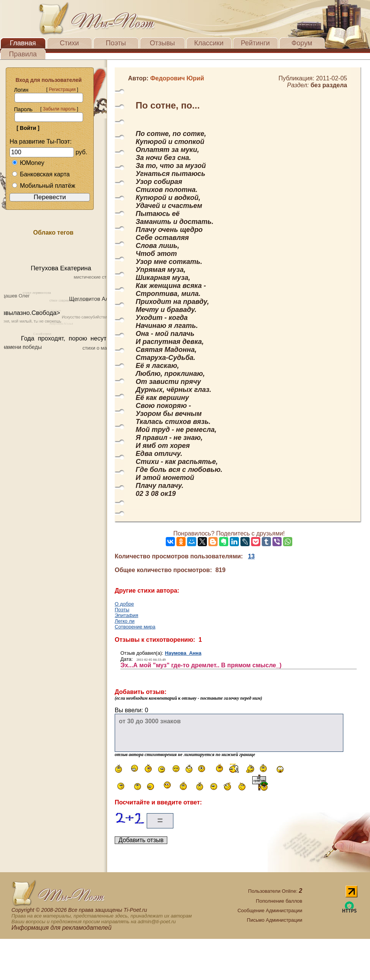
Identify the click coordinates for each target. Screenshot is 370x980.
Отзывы (162, 43)
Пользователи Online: (275, 891)
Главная (23, 43)
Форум (302, 43)
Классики (209, 43)
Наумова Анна (183, 653)
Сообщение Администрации (270, 910)
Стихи (69, 43)
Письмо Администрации (275, 920)
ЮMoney (28, 163)
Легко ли (125, 621)
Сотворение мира (135, 627)
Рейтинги (255, 43)
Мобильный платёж (43, 186)
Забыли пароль (59, 109)
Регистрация (62, 90)
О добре (124, 604)
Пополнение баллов (279, 901)
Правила (23, 54)
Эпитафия (127, 615)
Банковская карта (41, 174)
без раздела (329, 85)
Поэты (116, 43)
